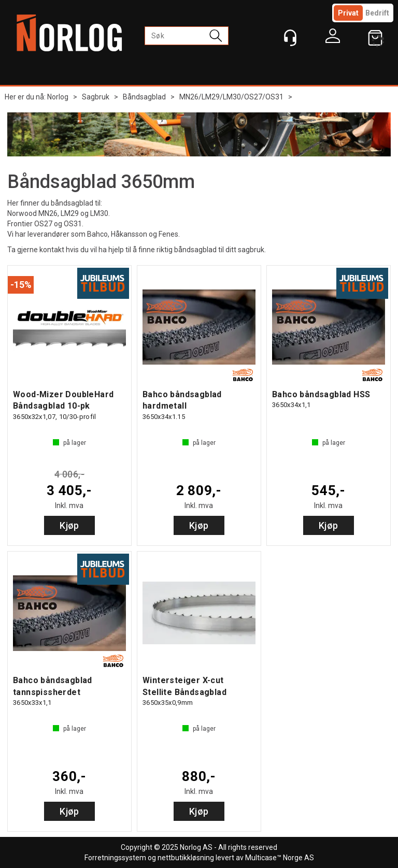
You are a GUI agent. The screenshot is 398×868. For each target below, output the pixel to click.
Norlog (58, 97)
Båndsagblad (144, 97)
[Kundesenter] (290, 38)
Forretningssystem (115, 858)
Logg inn (333, 38)
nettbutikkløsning (186, 858)
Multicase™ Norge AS (280, 858)
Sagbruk (96, 97)
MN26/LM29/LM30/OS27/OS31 (231, 97)
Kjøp (69, 525)
